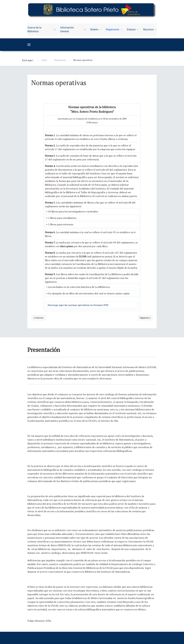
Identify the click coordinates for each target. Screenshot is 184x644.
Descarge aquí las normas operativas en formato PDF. (78, 305)
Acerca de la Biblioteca (41, 29)
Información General (73, 29)
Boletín (96, 29)
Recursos (150, 29)
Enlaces (133, 29)
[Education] (92, 10)
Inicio (44, 60)
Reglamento (114, 29)
